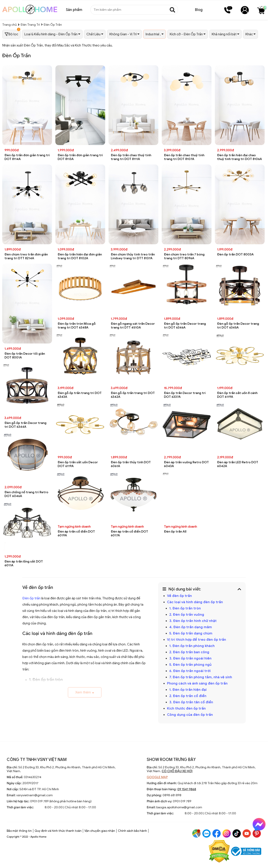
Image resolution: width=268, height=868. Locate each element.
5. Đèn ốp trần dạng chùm (191, 633)
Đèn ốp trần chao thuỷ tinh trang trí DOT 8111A (131, 157)
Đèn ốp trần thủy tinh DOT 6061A (131, 464)
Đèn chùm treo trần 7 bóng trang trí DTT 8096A (184, 256)
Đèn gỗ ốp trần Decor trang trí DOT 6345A (238, 326)
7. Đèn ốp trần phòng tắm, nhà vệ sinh (201, 677)
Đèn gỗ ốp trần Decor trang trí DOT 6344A (25, 425)
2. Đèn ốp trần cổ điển (188, 696)
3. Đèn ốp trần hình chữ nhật (193, 621)
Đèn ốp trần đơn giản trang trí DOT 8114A (27, 157)
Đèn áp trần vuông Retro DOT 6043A (186, 464)
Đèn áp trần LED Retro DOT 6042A (238, 464)
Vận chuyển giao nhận (100, 831)
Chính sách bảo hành (132, 831)
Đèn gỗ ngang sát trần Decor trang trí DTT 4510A (133, 326)
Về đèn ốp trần (179, 596)
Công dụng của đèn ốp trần (190, 715)
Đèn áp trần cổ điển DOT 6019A (76, 533)
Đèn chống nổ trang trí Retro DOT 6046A (26, 494)
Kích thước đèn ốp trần (186, 708)
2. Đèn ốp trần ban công (189, 652)
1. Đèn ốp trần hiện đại (188, 690)
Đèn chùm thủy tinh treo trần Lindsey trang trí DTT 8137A (133, 256)
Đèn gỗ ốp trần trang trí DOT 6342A (133, 395)
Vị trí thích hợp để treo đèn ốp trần (197, 640)
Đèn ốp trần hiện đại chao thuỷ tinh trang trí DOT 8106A (240, 157)
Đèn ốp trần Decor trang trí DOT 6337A (185, 395)
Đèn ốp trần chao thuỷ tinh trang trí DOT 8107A (184, 157)
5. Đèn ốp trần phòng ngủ (190, 665)
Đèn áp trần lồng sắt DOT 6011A (24, 563)
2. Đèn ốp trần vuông (187, 615)
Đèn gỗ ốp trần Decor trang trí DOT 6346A (185, 326)
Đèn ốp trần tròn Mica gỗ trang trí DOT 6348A (77, 326)
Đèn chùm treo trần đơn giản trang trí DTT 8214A (26, 256)
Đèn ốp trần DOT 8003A (235, 254)
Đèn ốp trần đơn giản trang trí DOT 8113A (80, 157)
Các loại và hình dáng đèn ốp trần (195, 602)
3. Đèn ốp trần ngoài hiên (190, 658)
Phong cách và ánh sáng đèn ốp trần (197, 683)
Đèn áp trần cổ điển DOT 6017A (129, 533)
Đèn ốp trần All (175, 532)
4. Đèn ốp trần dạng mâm (191, 627)
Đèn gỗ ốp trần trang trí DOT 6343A (80, 395)
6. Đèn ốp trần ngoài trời (190, 671)
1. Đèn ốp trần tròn (185, 608)
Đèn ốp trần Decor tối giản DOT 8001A (25, 356)
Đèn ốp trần (31, 598)
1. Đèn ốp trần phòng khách (192, 646)
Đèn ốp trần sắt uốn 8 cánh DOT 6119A (237, 395)
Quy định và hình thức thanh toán (58, 831)
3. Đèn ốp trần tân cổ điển (191, 702)
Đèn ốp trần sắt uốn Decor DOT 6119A (78, 464)
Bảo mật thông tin (19, 831)
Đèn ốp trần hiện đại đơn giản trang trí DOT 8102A (80, 256)
